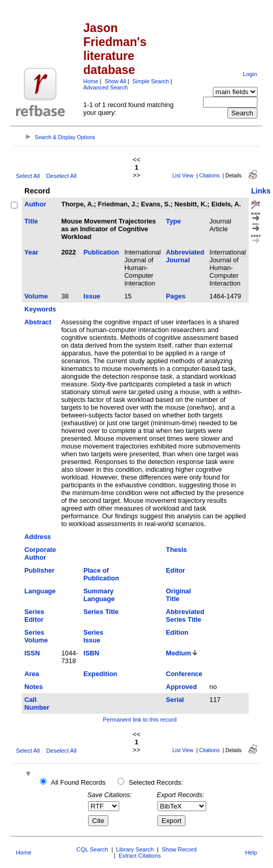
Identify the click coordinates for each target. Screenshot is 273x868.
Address (38, 537)
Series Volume (36, 636)
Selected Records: (156, 782)
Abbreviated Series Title (185, 616)
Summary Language (99, 595)
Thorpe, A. (77, 204)
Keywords (40, 309)
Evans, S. (156, 204)
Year (31, 252)
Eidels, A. (226, 204)
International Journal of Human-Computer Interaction (142, 268)
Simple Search (150, 81)
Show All (116, 81)
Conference (184, 674)
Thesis (176, 550)
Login (250, 74)
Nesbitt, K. (191, 204)
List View (183, 176)
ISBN (91, 653)
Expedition (100, 674)
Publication (101, 252)
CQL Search (92, 849)
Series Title (101, 612)
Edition (177, 632)
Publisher (39, 570)
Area (32, 674)
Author (35, 204)
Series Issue (93, 636)
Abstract (38, 322)
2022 (68, 252)
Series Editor (34, 616)
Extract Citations (140, 856)
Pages (176, 296)
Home (91, 81)
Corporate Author (40, 553)
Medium (178, 653)
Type (173, 221)
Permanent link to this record (139, 720)
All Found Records (78, 782)
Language (40, 591)
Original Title (178, 595)
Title (31, 221)
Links (261, 191)
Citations (209, 176)
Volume (36, 296)
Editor (175, 570)
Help (251, 852)
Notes (34, 687)
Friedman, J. (117, 204)
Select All (28, 176)
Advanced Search (106, 87)
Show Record (179, 849)
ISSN (32, 653)
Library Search (135, 849)
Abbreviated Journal (185, 256)
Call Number (37, 704)
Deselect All (61, 176)
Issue (92, 296)
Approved (181, 687)
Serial (175, 700)
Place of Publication (101, 574)
